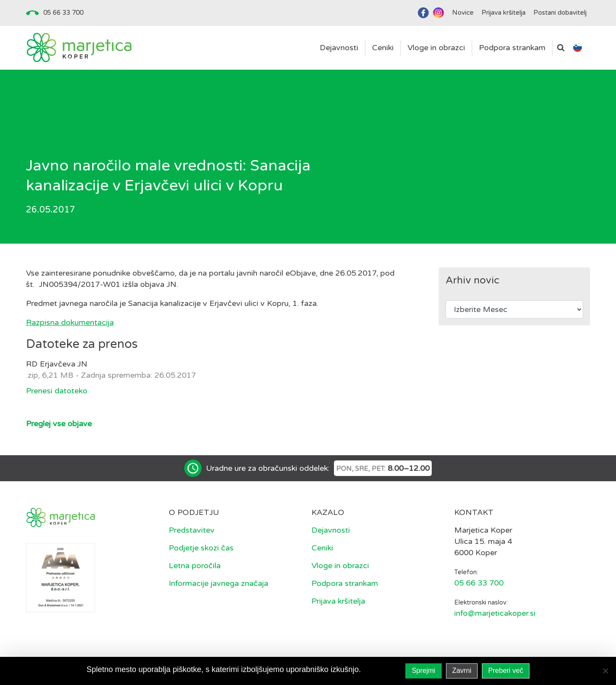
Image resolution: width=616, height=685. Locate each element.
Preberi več (506, 671)
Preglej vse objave (59, 424)
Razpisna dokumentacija (70, 322)
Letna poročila (195, 566)
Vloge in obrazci (340, 566)
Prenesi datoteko (57, 391)
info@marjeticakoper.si (495, 613)
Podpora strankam (345, 583)
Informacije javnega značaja (218, 583)
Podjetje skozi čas (201, 548)
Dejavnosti (331, 530)
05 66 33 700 (63, 13)
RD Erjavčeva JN (57, 364)
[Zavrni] (605, 671)
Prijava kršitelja (338, 601)
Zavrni (462, 671)
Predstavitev (192, 530)
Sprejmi (423, 671)
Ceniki (322, 548)
